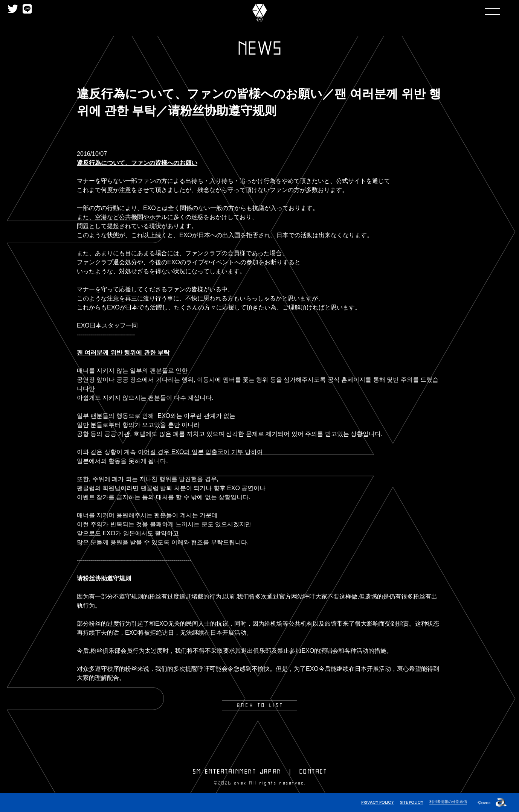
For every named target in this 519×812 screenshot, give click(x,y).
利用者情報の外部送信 (446, 801)
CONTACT (313, 771)
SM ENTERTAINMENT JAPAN (237, 771)
